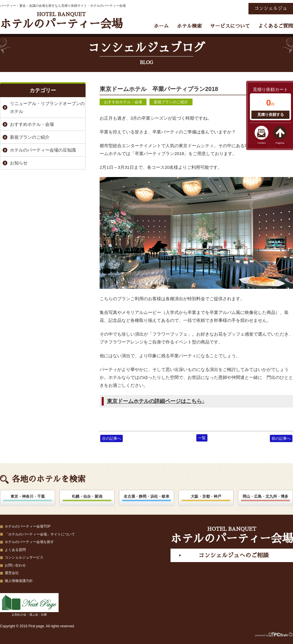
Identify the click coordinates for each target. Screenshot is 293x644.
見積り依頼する (271, 115)
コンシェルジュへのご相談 (234, 555)
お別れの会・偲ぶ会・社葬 (29, 605)
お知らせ (19, 163)
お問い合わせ (15, 565)
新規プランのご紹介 (171, 102)
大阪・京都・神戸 (206, 496)
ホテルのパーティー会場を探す (29, 542)
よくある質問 (15, 550)
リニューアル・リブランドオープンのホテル (47, 107)
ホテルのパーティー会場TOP (28, 526)
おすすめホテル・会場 (123, 102)
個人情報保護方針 (19, 581)
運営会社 (12, 573)
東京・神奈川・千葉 (28, 496)
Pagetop (280, 143)
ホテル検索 (189, 26)
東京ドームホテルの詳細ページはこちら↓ (156, 401)
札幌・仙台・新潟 (87, 496)
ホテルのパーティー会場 (61, 21)
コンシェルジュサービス (24, 557)
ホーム (161, 26)
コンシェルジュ (271, 8)
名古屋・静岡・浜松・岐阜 (146, 496)
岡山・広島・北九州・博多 (265, 496)
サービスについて (230, 26)
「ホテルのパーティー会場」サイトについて (40, 534)
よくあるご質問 (276, 26)
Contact (262, 143)
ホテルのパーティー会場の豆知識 (43, 150)
